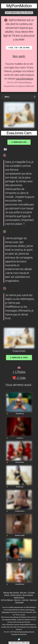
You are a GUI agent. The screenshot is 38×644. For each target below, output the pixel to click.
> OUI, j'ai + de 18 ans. (19, 48)
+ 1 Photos (19, 372)
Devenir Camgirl (16, 595)
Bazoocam (33, 600)
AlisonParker (20, 462)
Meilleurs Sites (19, 598)
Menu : (7, 97)
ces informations (24, 79)
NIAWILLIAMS (20, 535)
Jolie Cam (25, 600)
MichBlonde (20, 414)
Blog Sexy (23, 593)
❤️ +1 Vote (19, 378)
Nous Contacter (28, 595)
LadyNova (20, 438)
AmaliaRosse (20, 584)
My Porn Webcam (7, 600)
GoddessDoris (20, 511)
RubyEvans (20, 487)
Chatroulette (19, 602)
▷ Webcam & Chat (19, 358)
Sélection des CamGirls (11, 593)
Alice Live (17, 600)
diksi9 (20, 560)
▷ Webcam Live (19, 142)
